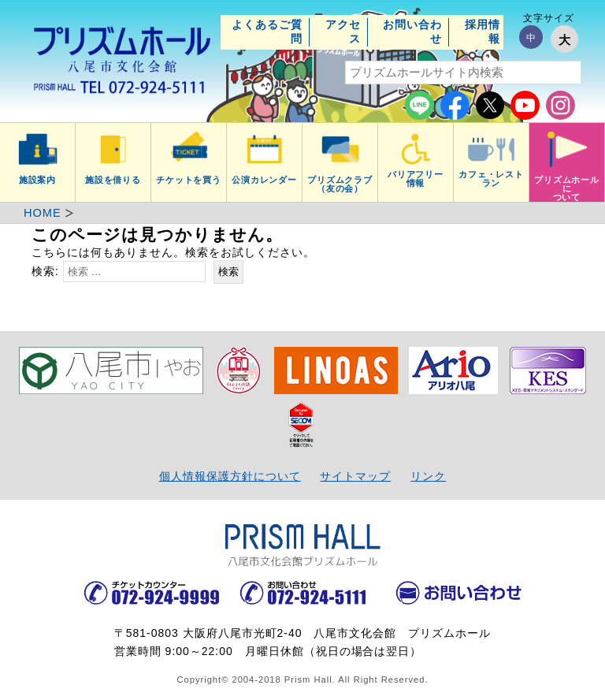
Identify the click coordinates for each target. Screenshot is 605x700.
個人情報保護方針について (230, 476)
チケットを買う (189, 180)
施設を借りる (113, 180)
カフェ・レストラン (492, 179)
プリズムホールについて (567, 188)
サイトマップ (355, 476)
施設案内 (38, 180)
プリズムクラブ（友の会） (340, 184)
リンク (428, 476)
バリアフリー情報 (416, 179)
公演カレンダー (265, 180)
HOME (43, 213)
